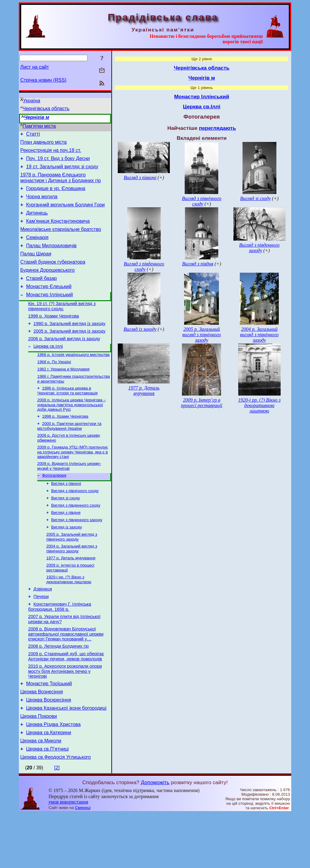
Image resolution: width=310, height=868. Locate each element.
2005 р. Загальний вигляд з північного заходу (72, 572)
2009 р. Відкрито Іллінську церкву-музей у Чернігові (69, 496)
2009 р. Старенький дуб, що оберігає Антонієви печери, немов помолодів (66, 701)
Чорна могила (42, 204)
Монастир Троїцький (49, 730)
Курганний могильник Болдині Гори (65, 213)
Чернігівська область (46, 108)
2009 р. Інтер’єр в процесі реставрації (202, 403)
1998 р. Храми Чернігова (54, 336)
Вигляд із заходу (67, 562)
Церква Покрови (39, 766)
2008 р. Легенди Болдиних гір (58, 690)
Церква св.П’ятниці (47, 802)
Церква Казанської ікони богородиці (66, 757)
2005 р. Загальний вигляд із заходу (70, 353)
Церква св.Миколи (41, 793)
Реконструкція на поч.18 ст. (51, 153)
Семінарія (37, 249)
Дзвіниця (43, 628)
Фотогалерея (54, 506)
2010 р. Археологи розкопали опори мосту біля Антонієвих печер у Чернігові (65, 717)
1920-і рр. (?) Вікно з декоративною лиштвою (69, 618)
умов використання (68, 856)
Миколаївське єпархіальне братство (61, 240)
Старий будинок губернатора (53, 276)
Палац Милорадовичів (51, 258)
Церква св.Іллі (48, 370)
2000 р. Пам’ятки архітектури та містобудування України (69, 454)
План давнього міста (43, 144)
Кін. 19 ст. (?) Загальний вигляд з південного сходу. (62, 325)
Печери (41, 636)
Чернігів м (36, 117)
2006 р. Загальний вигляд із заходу (64, 361)
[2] (57, 822)
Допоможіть (155, 837)
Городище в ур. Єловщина (56, 195)
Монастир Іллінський (49, 313)
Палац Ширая (36, 267)
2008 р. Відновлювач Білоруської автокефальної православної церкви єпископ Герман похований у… (66, 677)
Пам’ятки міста (39, 126)
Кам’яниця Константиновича (58, 231)
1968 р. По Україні (54, 387)
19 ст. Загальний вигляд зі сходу (62, 171)
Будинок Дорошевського (48, 286)
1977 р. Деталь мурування (71, 595)
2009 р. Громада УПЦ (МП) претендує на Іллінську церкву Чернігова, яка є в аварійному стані (73, 482)
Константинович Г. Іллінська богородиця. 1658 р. (60, 648)
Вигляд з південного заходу (77, 554)
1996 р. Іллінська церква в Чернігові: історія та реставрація (67, 417)
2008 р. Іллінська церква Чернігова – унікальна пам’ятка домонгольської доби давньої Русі (71, 432)
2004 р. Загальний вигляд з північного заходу (72, 585)
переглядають (217, 128)
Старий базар (41, 295)
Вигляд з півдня (66, 546)
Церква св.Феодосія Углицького (56, 812)
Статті (33, 135)
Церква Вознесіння (42, 739)
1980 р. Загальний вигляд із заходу (70, 344)
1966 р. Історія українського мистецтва (73, 379)
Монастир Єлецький (49, 304)
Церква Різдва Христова (53, 775)
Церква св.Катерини (49, 784)
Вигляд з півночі (66, 515)
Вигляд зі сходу (66, 531)
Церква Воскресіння (49, 748)
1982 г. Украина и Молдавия (63, 395)
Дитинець (37, 222)
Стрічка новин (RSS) (43, 80)
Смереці (83, 862)
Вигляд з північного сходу (75, 523)
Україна (31, 101)
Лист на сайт (35, 67)
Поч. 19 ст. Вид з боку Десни (58, 162)
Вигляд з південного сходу (76, 539)
